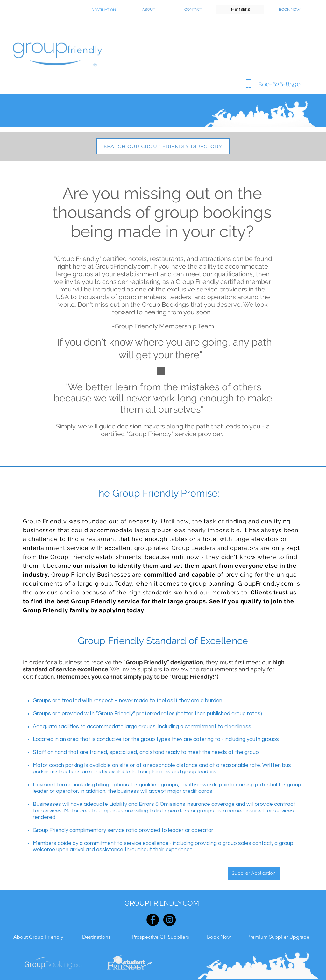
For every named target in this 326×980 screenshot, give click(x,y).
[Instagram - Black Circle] (170, 920)
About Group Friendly (38, 937)
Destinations (96, 937)
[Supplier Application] (254, 873)
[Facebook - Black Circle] (153, 920)
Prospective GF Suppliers (161, 937)
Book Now (219, 937)
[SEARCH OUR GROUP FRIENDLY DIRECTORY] (163, 146)
